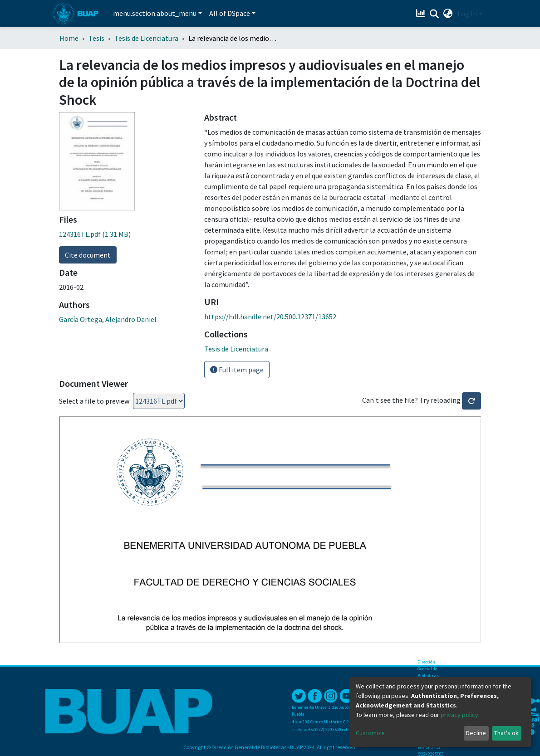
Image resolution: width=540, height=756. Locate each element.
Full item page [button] (237, 370)
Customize (370, 733)
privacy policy (459, 715)
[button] (448, 14)
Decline (476, 733)
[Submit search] (434, 14)
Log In (467, 14)
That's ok (506, 733)
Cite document (88, 255)
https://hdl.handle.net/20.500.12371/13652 (270, 317)
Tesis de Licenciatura (146, 38)
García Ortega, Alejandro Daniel (108, 319)
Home (69, 38)
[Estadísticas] (422, 14)
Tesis (96, 38)
